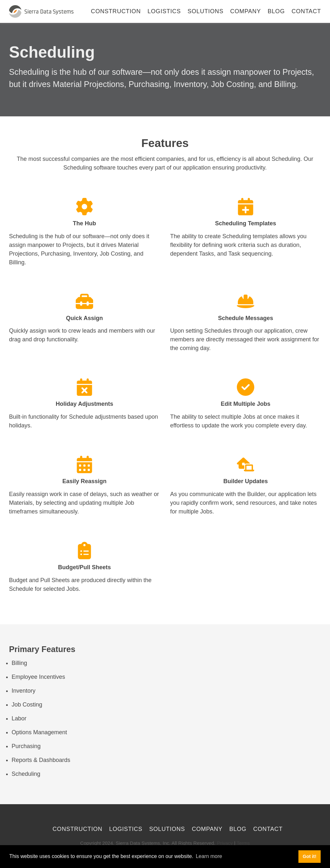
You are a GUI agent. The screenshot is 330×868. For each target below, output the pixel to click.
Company (245, 11)
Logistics (164, 11)
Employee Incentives (38, 677)
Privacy (225, 843)
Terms (243, 843)
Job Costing (27, 705)
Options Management (39, 732)
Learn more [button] (209, 856)
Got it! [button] (309, 856)
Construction (116, 11)
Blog (276, 11)
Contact (306, 11)
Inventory (24, 691)
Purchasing (26, 746)
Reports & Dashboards (41, 760)
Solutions (205, 11)
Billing (19, 663)
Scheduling (26, 774)
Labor (19, 718)
